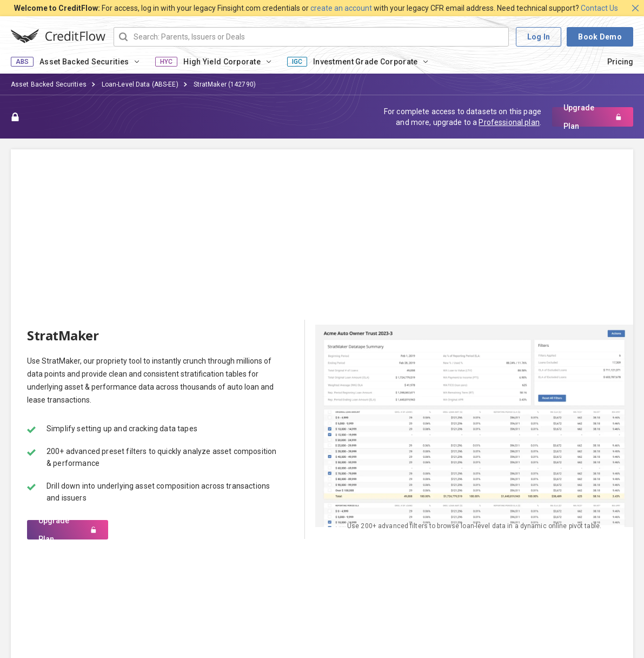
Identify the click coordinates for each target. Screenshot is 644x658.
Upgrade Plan (593, 117)
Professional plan (509, 122)
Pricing (620, 62)
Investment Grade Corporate (365, 62)
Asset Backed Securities (84, 62)
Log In (539, 37)
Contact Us (599, 8)
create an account (341, 8)
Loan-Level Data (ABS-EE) (140, 84)
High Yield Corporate (222, 62)
